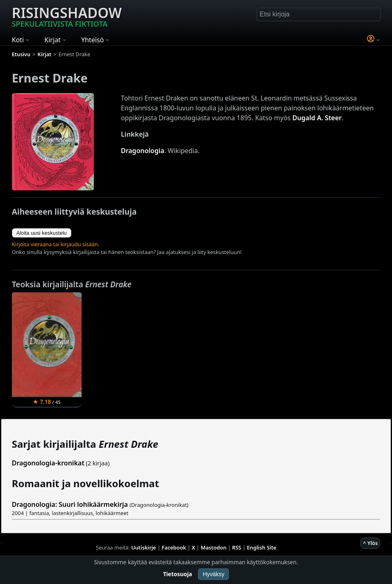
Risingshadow (67, 16)
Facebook (174, 547)
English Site (262, 547)
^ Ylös (370, 543)
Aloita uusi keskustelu (42, 233)
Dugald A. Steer (317, 118)
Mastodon (214, 547)
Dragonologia (143, 151)
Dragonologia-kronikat (48, 463)
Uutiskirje (144, 547)
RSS (237, 547)
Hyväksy (213, 574)
